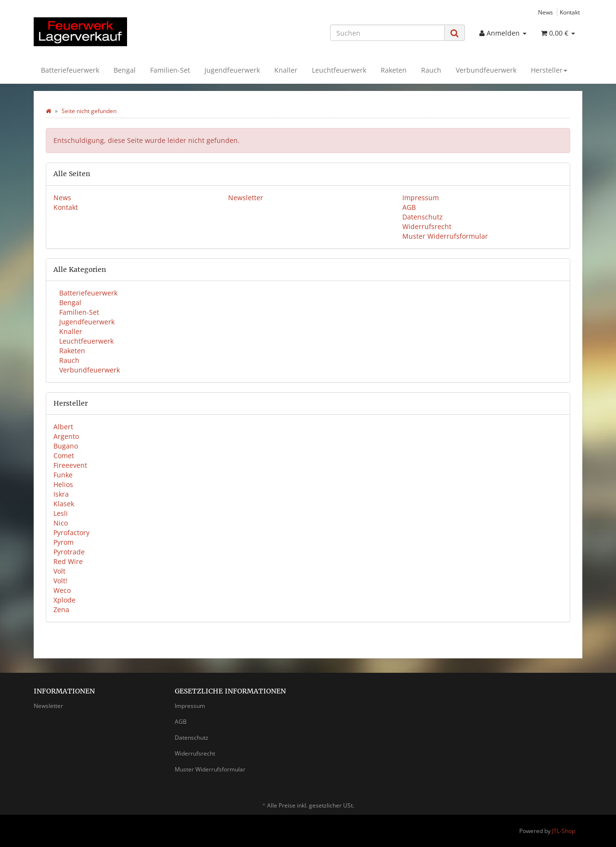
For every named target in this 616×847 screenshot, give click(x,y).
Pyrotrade (69, 552)
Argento (66, 436)
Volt (59, 571)
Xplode (64, 600)
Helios (63, 484)
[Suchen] (387, 33)
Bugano (66, 446)
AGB (409, 207)
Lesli (61, 513)
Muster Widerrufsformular (445, 236)
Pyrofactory (71, 533)
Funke (63, 475)
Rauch (431, 70)
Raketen (394, 70)
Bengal (125, 70)
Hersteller (549, 70)
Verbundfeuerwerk (486, 70)
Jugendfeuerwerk (232, 70)
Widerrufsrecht (427, 226)
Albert (63, 427)
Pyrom (64, 542)
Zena (61, 610)
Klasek (64, 504)
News (545, 12)
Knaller (286, 70)
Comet (64, 456)
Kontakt (570, 12)
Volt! (60, 581)
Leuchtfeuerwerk (339, 70)
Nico (61, 523)
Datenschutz (423, 217)
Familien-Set (170, 70)
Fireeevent (70, 465)
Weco (62, 590)
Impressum (421, 198)
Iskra (61, 494)
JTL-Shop (564, 831)
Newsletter (246, 198)
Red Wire (68, 561)
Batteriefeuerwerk (70, 70)
